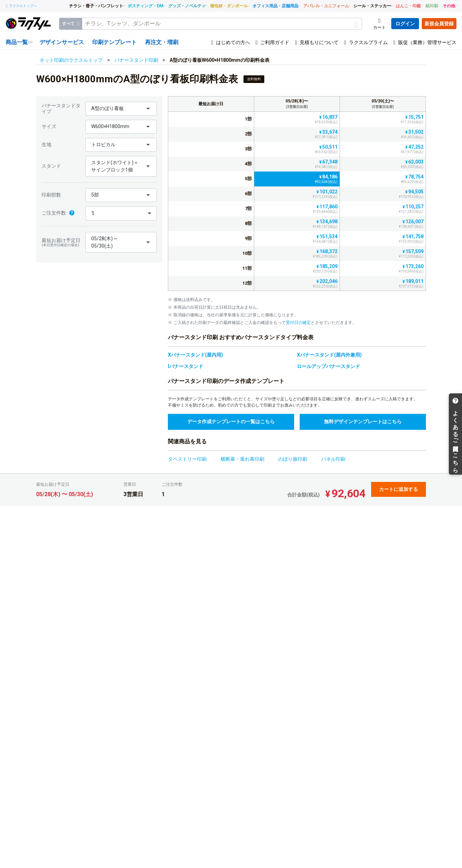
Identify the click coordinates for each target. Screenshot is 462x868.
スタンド (51, 166)
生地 (46, 144)
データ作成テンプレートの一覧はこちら (231, 422)
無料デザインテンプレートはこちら (363, 422)
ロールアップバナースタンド (328, 366)
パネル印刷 (333, 459)
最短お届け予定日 (62, 243)
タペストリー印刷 (187, 459)
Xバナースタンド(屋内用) (195, 355)
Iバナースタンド (186, 366)
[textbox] (222, 24)
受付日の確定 (298, 323)
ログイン (405, 24)
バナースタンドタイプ (61, 108)
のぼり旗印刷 (293, 459)
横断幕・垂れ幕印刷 (242, 459)
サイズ (49, 126)
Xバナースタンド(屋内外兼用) (329, 355)
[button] (121, 109)
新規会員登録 (439, 24)
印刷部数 (51, 195)
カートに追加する (399, 489)
